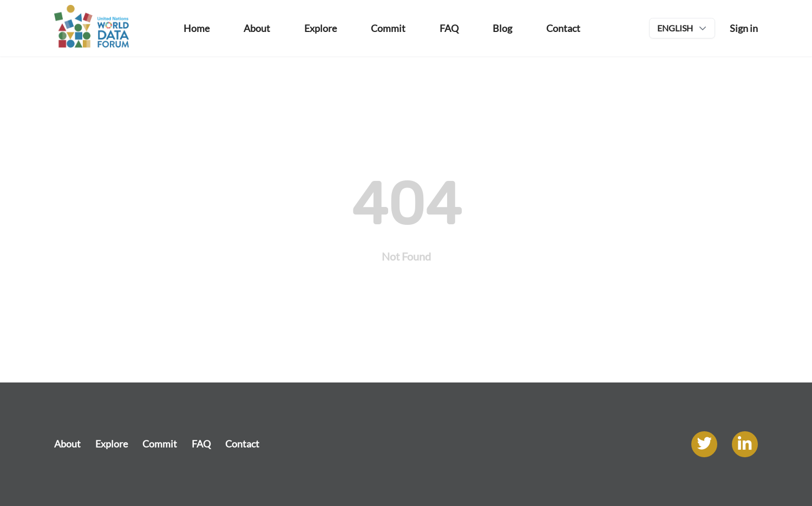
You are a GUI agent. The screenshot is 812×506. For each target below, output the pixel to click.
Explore (112, 444)
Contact (242, 444)
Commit (160, 444)
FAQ (201, 444)
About (67, 444)
